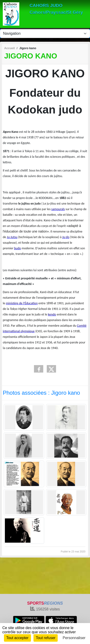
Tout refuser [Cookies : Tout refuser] (46, 638)
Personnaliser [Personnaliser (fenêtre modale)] (74, 638)
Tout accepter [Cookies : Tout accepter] (17, 638)
